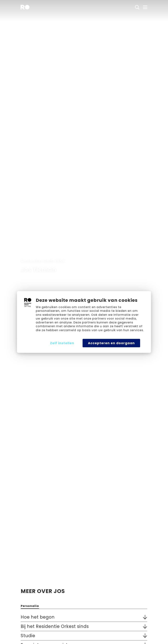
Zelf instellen (62, 343)
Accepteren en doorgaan (111, 343)
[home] (25, 7)
